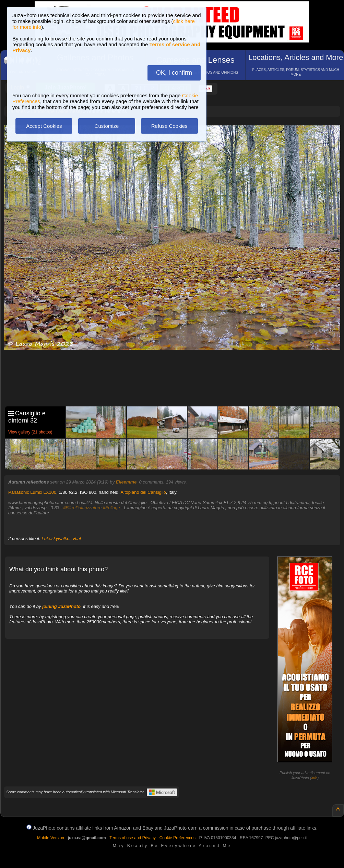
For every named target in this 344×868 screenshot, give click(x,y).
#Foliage (111, 508)
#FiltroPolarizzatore (82, 508)
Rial (77, 539)
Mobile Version (51, 838)
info (315, 778)
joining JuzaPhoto (61, 606)
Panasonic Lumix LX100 (32, 492)
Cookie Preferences (177, 838)
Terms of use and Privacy (133, 838)
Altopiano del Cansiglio (143, 492)
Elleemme (126, 482)
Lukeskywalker (56, 539)
